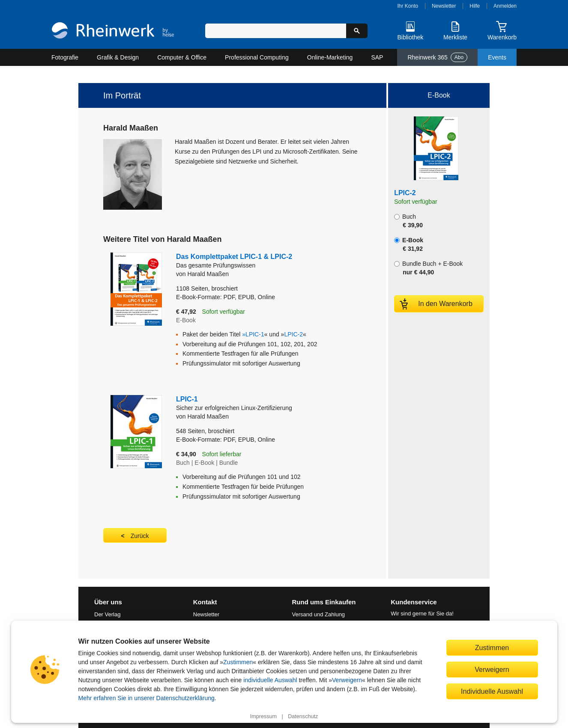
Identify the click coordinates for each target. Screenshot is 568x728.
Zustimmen (238, 662)
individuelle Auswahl (270, 680)
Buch (408, 221)
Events (497, 57)
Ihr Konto (408, 6)
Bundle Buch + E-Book (428, 268)
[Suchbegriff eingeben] (276, 31)
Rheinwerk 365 (437, 57)
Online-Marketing (330, 57)
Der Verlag (107, 614)
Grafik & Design (118, 57)
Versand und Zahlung (319, 614)
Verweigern (347, 680)
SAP (377, 57)
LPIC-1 (240, 404)
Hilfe (475, 6)
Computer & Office (182, 57)
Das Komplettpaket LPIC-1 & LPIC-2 (247, 261)
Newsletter (444, 6)
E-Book (409, 244)
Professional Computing (257, 57)
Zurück (140, 536)
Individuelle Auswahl (492, 691)
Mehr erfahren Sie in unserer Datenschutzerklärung (146, 698)
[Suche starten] (357, 31)
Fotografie (65, 57)
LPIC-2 (293, 334)
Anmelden (505, 6)
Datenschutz (303, 716)
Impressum (263, 716)
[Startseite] (113, 31)
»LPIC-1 (253, 334)
